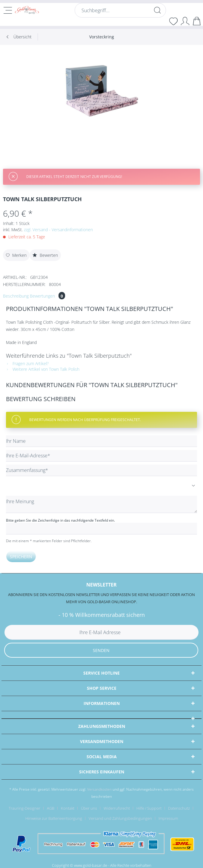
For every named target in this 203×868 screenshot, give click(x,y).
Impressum (168, 818)
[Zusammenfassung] (101, 470)
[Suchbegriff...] (120, 10)
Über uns (89, 808)
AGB (51, 808)
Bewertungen (47, 296)
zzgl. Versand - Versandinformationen (58, 230)
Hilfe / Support (149, 808)
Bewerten (45, 255)
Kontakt (68, 808)
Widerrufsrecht (117, 808)
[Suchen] (157, 10)
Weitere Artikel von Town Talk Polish (43, 369)
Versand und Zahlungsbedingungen (120, 818)
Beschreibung (16, 296)
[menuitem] (120, 13)
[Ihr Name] (101, 441)
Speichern (21, 557)
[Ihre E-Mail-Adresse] (101, 456)
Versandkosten (99, 789)
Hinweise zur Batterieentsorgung (54, 818)
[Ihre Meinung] (101, 504)
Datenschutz (179, 808)
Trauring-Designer (24, 808)
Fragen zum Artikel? (27, 363)
